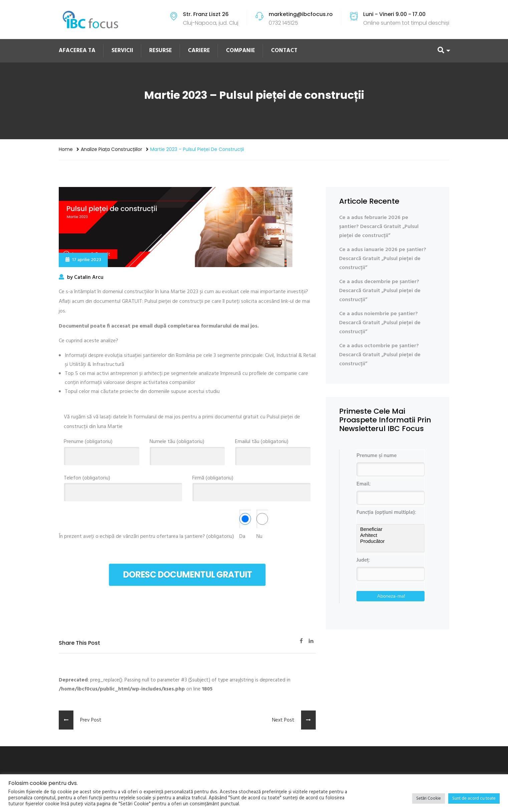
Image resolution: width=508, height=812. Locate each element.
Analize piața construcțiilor (111, 149)
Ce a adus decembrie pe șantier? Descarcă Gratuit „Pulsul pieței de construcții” (380, 291)
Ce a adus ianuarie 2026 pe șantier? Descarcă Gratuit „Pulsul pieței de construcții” (383, 259)
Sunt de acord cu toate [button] (474, 798)
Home (66, 149)
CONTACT (284, 51)
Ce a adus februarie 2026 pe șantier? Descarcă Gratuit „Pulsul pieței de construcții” (379, 227)
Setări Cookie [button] (429, 798)
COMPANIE (240, 51)
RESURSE (161, 51)
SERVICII (122, 51)
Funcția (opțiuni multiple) (386, 512)
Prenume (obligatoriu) (102, 449)
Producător (391, 541)
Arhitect (391, 535)
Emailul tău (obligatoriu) (273, 449)
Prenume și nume (376, 455)
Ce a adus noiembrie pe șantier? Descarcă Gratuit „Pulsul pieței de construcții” (380, 323)
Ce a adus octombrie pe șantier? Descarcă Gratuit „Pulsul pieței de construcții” (380, 355)
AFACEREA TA (77, 51)
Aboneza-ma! (391, 596)
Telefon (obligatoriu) (123, 485)
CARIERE (199, 51)
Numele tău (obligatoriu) (187, 449)
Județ (363, 560)
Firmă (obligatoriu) (251, 485)
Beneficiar (391, 529)
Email (363, 484)
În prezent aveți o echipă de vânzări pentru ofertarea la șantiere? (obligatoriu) (146, 537)
